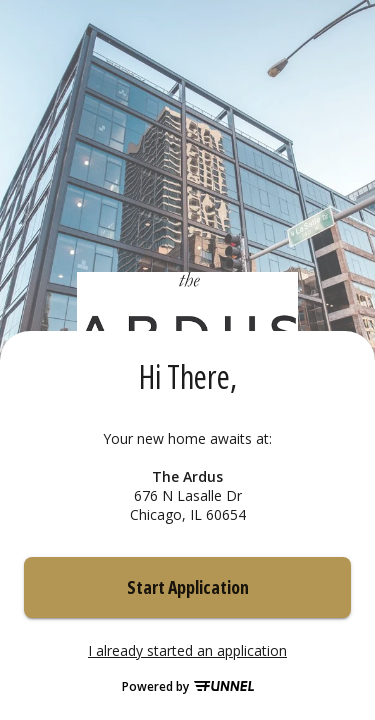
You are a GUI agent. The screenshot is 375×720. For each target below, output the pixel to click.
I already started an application (187, 651)
